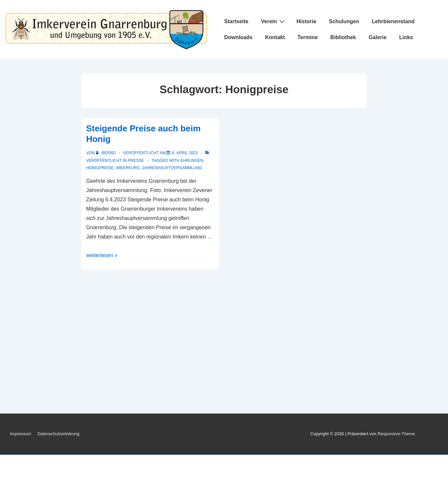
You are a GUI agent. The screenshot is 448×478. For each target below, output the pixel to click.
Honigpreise (100, 168)
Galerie (377, 37)
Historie (306, 21)
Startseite (236, 21)
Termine (308, 37)
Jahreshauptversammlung (172, 168)
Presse (136, 161)
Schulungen (344, 21)
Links (406, 37)
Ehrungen (192, 161)
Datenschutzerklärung (58, 434)
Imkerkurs (128, 168)
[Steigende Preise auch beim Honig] (185, 153)
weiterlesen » (102, 255)
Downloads (238, 37)
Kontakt (275, 37)
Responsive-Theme (396, 434)
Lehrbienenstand (393, 21)
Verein (274, 21)
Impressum (21, 434)
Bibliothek (343, 37)
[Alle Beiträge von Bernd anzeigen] (106, 153)
